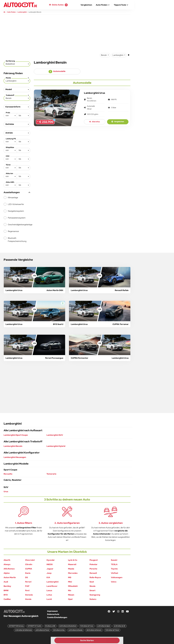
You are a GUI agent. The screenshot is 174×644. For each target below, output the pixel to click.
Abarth (7, 560)
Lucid (49, 599)
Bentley (7, 586)
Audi (6, 582)
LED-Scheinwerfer (14, 204)
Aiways (7, 564)
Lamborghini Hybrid (56, 446)
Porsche (93, 569)
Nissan (71, 595)
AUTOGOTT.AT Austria (34, 626)
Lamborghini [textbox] (18, 80)
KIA (48, 577)
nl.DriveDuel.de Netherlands (24, 630)
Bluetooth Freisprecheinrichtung (15, 240)
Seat (92, 582)
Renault (93, 573)
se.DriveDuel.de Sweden (76, 630)
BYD (6, 595)
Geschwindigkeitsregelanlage (17, 224)
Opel (70, 599)
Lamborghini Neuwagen (15, 457)
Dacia (28, 573)
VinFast (114, 573)
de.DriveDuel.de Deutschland (68, 626)
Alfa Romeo (9, 569)
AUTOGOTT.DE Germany (16, 626)
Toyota (114, 569)
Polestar (93, 564)
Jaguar (50, 569)
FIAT (27, 586)
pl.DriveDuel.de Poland (42, 630)
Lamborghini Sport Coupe (16, 435)
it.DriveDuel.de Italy (59, 630)
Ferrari (28, 582)
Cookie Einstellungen (57, 617)
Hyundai (50, 560)
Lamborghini (53, 582)
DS (26, 577)
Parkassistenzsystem (15, 218)
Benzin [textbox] (18, 98)
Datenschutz (53, 614)
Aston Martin (10, 577)
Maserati (72, 564)
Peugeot (94, 560)
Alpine (7, 573)
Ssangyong (95, 595)
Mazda (71, 569)
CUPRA (29, 569)
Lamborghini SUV (55, 435)
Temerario (51, 474)
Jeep (49, 573)
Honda (28, 599)
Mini (70, 582)
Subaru (93, 599)
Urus (6, 492)
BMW (6, 590)
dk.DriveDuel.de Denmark (94, 630)
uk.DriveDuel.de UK (120, 626)
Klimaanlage (11, 197)
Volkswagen (117, 577)
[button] (103, 5)
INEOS (50, 564)
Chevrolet (30, 560)
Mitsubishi (73, 586)
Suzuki (114, 560)
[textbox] (10, 115)
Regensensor (11, 231)
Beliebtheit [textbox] (10, 64)
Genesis (29, 595)
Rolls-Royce (95, 577)
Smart (92, 590)
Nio (70, 590)
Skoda (92, 586)
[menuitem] (86, 5)
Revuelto (8, 474)
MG (70, 577)
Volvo (114, 582)
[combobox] (17, 64)
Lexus (49, 590)
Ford (27, 590)
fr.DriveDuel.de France (87, 626)
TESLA (114, 564)
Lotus (49, 595)
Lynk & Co (73, 560)
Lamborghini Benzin (13, 446)
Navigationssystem (14, 211)
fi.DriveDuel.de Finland (112, 630)
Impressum (52, 611)
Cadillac (7, 599)
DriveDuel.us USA (50, 626)
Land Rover (52, 586)
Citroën (29, 564)
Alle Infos (95, 122)
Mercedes (73, 573)
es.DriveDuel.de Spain (104, 626)
